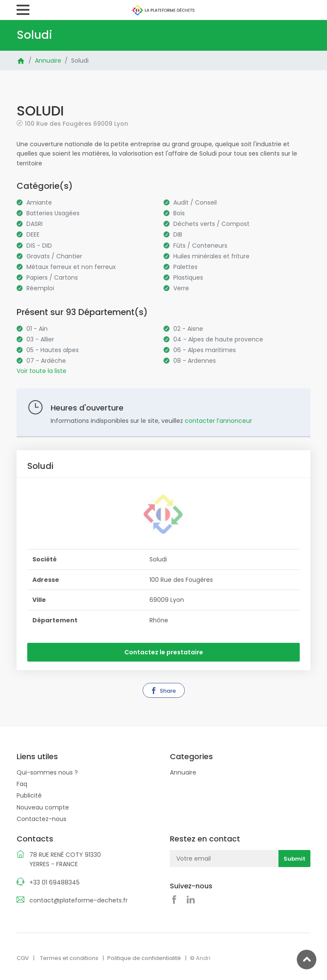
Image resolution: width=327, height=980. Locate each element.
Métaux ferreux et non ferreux (71, 267)
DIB (178, 234)
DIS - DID (39, 246)
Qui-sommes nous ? (47, 772)
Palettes (185, 267)
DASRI (34, 224)
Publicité (29, 795)
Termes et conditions (69, 958)
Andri (203, 958)
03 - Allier (40, 339)
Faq (22, 784)
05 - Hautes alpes (53, 350)
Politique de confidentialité (144, 958)
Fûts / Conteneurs (200, 246)
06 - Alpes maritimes (205, 350)
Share (163, 691)
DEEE (33, 234)
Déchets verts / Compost (211, 224)
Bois (179, 213)
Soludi (80, 61)
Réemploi (40, 288)
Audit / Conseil (195, 202)
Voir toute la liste (42, 371)
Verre (181, 288)
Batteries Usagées (53, 213)
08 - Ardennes (195, 361)
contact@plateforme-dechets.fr (79, 900)
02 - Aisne (188, 329)
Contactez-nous (42, 819)
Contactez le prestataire (164, 652)
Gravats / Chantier (54, 256)
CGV (23, 958)
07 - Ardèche (46, 361)
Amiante (39, 202)
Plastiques (188, 278)
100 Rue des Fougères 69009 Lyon (76, 123)
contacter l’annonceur (218, 421)
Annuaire (48, 61)
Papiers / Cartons (52, 278)
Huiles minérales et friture (211, 256)
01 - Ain (37, 329)
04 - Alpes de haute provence (218, 339)
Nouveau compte (43, 807)
